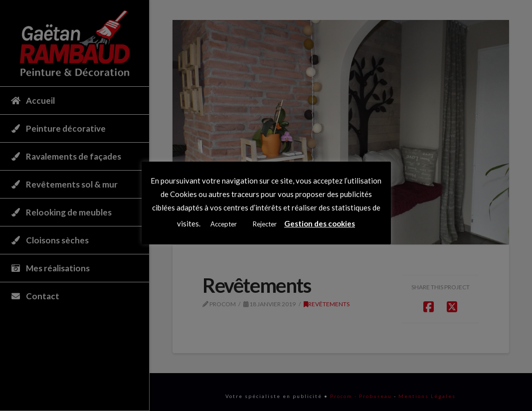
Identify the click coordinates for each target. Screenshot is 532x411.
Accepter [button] (224, 224)
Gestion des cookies (320, 223)
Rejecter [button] (265, 224)
